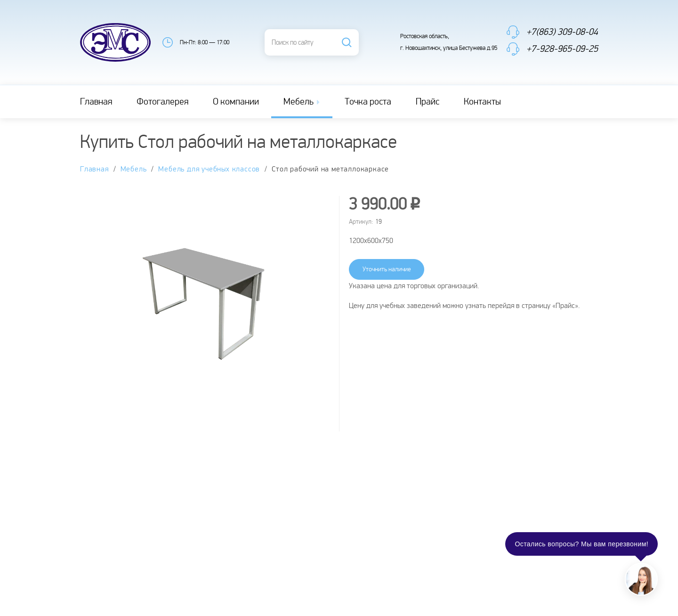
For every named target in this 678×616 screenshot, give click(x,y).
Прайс (428, 102)
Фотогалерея (162, 102)
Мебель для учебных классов (209, 169)
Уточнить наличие (387, 269)
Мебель (303, 102)
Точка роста (368, 102)
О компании (236, 102)
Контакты (482, 102)
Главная (96, 102)
